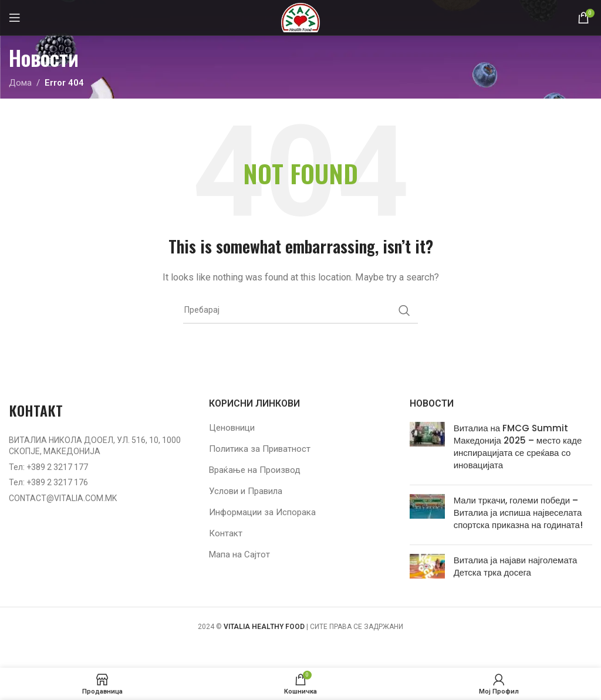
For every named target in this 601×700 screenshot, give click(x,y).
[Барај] (300, 310)
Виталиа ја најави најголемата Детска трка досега (516, 566)
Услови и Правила (246, 491)
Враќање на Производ (255, 470)
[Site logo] (300, 17)
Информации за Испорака (262, 512)
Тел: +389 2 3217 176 (48, 482)
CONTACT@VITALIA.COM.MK (63, 498)
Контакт (226, 533)
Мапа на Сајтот (239, 554)
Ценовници (232, 428)
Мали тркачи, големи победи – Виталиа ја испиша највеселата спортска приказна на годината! (518, 513)
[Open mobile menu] (15, 18)
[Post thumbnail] (427, 449)
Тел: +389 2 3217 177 (48, 467)
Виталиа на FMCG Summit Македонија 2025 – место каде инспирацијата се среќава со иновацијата (518, 447)
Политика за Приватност (260, 449)
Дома (20, 83)
